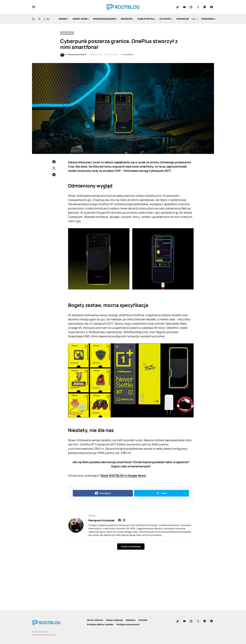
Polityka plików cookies (100, 624)
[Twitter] (198, 7)
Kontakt (143, 620)
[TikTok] (178, 7)
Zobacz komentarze (131, 546)
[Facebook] (211, 7)
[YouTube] (184, 7)
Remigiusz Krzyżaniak (102, 520)
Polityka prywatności (128, 624)
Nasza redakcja (114, 620)
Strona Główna (95, 620)
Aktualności (67, 33)
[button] (34, 7)
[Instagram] (191, 7)
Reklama (131, 620)
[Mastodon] (205, 7)
